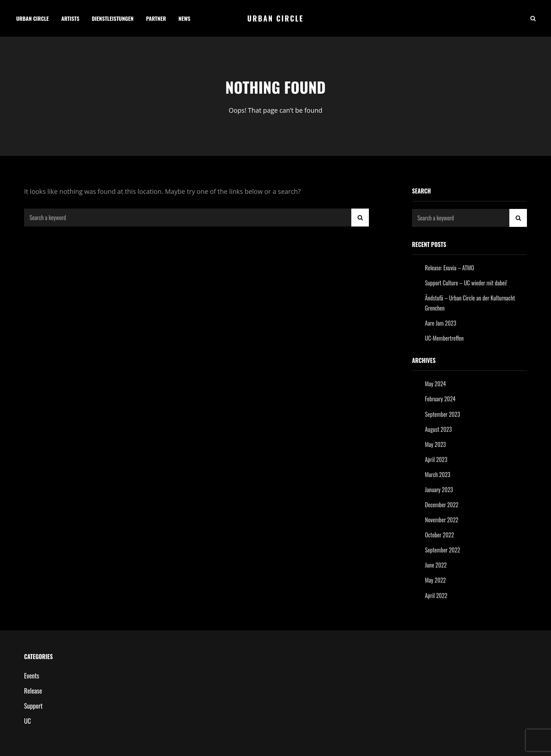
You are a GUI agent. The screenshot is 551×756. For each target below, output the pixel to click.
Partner (156, 18)
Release (33, 691)
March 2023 (438, 475)
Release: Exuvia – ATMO (450, 268)
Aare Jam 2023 (441, 323)
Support (33, 706)
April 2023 (436, 459)
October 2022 (439, 535)
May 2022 (435, 580)
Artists (70, 18)
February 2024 (440, 399)
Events (32, 676)
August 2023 (438, 429)
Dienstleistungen (113, 18)
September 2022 (443, 550)
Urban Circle (33, 18)
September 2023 (443, 414)
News (184, 18)
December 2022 (442, 505)
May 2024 (435, 384)
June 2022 (436, 565)
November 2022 (442, 520)
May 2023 (435, 444)
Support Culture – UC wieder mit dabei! (466, 283)
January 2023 (439, 490)
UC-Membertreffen (444, 338)
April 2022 (436, 596)
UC (27, 721)
